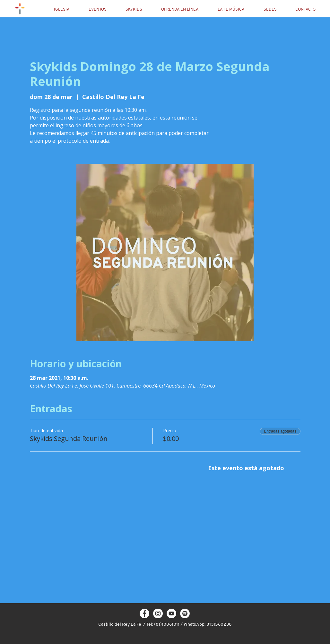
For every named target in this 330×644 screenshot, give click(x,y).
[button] (67, 10)
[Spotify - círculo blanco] (185, 613)
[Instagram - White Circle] (158, 613)
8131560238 (219, 625)
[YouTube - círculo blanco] (171, 613)
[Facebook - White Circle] (144, 613)
